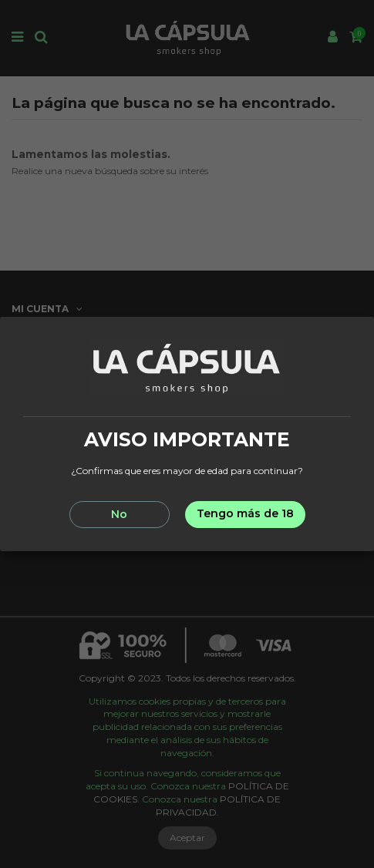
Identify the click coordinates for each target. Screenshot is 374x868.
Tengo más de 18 (245, 513)
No (119, 514)
